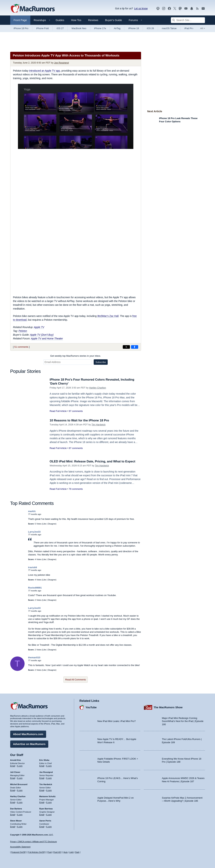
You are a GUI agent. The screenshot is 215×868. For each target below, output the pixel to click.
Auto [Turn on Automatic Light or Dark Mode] (66, 852)
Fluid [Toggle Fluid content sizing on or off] (50, 852)
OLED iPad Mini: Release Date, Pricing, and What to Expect (93, 461)
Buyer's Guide (114, 20)
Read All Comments (76, 680)
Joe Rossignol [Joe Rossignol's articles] (46, 772)
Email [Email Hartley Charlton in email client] (13, 802)
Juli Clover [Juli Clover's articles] (15, 772)
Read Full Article (58, 411)
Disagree (52, 524)
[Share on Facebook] (135, 347)
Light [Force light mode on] (71, 852)
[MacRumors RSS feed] (197, 9)
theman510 (34, 657)
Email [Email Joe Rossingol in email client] (42, 778)
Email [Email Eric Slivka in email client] (42, 766)
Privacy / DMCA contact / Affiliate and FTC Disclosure (34, 842)
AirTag (117, 28)
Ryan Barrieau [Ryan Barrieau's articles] (46, 809)
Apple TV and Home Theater (47, 338)
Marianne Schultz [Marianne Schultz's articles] (47, 796)
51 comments (21, 347)
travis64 (33, 567)
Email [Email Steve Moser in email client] (13, 827)
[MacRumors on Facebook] (169, 9)
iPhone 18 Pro (21, 28)
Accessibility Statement (20, 847)
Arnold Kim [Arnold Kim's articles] (16, 760)
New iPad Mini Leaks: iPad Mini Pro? (117, 721)
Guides (60, 20)
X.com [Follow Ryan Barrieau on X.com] (49, 815)
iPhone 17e (100, 28)
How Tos (76, 20)
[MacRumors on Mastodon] (180, 9)
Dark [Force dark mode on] (77, 852)
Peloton (23, 331)
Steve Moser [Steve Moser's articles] (16, 821)
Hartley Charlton (98, 388)
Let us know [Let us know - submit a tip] (141, 8)
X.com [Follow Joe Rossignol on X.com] (49, 778)
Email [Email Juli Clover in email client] (13, 778)
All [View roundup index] (203, 28)
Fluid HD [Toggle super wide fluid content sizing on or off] (57, 852)
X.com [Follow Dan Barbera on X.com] (20, 815)
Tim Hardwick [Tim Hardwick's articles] (46, 784)
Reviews (93, 20)
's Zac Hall (108, 316)
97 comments (76, 411)
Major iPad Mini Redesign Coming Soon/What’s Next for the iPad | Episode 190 (183, 721)
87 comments (76, 448)
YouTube (91, 707)
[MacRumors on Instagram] (164, 9)
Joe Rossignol (62, 63)
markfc (32, 511)
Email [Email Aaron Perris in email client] (42, 827)
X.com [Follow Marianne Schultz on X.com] (49, 802)
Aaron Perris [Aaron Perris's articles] (45, 821)
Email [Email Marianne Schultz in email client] (42, 802)
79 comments (76, 489)
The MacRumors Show (168, 707)
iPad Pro (189, 28)
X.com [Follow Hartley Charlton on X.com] (20, 802)
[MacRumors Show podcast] (158, 9)
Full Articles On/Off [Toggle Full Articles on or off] (36, 852)
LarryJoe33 (34, 532)
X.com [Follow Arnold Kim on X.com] (20, 766)
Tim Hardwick (99, 425)
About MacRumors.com (28, 734)
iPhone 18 (134, 28)
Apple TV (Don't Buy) (42, 335)
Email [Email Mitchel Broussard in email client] (13, 790)
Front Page (20, 20)
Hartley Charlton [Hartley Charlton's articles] (18, 796)
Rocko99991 (35, 588)
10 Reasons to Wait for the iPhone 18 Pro (79, 420)
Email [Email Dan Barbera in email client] (13, 815)
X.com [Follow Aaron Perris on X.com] (49, 827)
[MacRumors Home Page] (33, 9)
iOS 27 (60, 28)
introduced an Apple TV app (45, 71)
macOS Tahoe (169, 28)
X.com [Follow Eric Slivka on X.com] (49, 766)
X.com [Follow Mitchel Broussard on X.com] (20, 790)
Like (44, 524)
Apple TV (39, 327)
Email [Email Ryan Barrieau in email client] (42, 815)
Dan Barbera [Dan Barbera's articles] (16, 809)
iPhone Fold (42, 28)
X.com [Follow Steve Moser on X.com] (20, 827)
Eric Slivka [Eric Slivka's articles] (44, 760)
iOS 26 (150, 28)
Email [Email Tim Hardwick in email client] (42, 790)
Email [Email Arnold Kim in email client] (13, 766)
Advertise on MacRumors (29, 744)
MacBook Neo (79, 28)
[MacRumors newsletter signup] (203, 9)
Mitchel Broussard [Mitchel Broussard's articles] (19, 784)
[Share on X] (126, 347)
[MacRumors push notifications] (192, 9)
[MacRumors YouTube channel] (186, 9)
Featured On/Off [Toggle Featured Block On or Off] (18, 852)
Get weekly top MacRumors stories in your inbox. (76, 356)
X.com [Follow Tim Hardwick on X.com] (49, 790)
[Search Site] (188, 20)
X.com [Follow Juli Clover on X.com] (20, 778)
